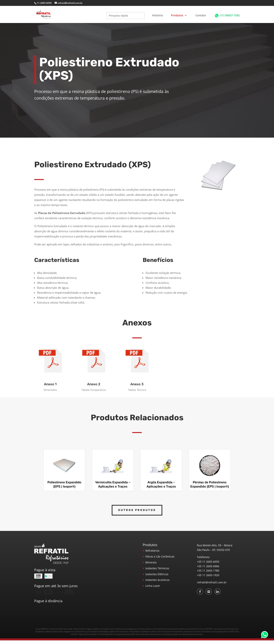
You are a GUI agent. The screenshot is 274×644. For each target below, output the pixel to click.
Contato (201, 16)
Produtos (177, 16)
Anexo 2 (94, 384)
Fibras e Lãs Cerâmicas (160, 556)
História (157, 16)
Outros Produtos (137, 510)
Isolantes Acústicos (157, 580)
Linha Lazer (153, 586)
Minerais (151, 562)
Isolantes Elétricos (157, 574)
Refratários (152, 551)
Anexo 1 (50, 384)
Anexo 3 (137, 384)
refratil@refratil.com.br (212, 582)
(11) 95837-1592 (230, 15)
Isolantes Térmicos (157, 568)
